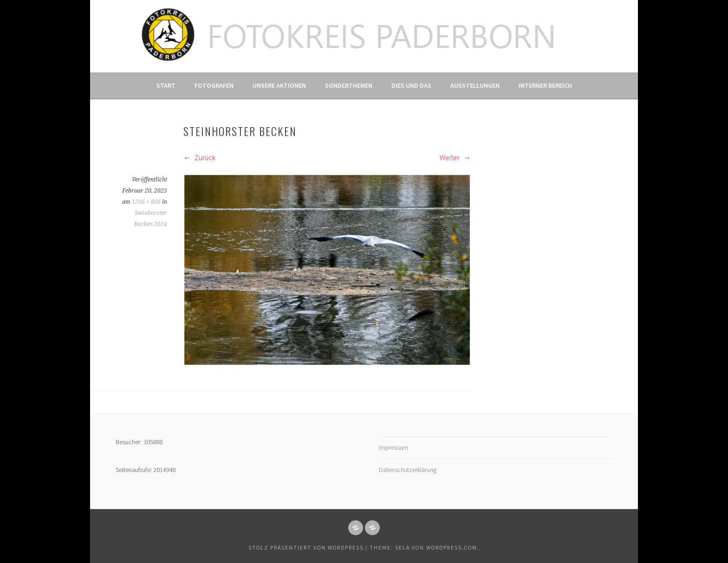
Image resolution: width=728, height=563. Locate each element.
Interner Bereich (545, 85)
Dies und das (411, 85)
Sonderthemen (349, 85)
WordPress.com (452, 547)
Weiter (455, 157)
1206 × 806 (146, 202)
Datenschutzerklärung (408, 470)
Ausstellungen (475, 85)
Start (166, 85)
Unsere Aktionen (279, 85)
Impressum (393, 447)
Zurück (199, 157)
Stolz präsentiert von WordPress (306, 547)
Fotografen (214, 85)
